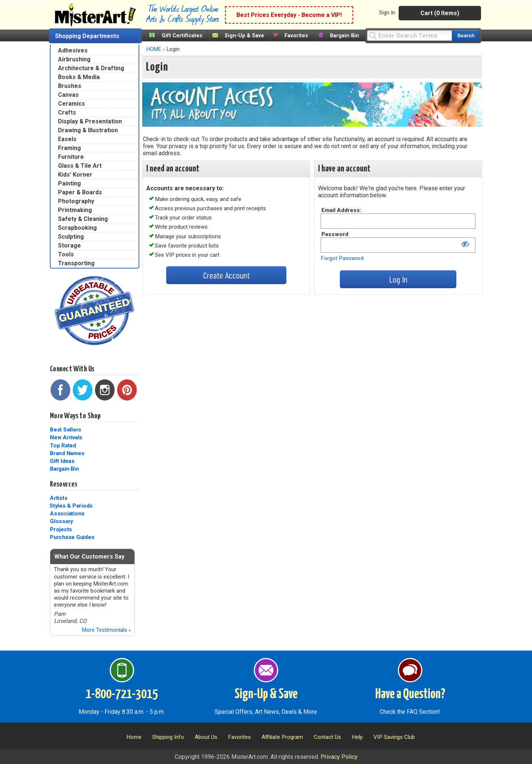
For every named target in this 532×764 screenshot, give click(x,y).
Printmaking (75, 210)
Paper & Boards (80, 192)
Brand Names (67, 453)
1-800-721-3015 (122, 695)
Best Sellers (66, 430)
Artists (59, 498)
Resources (64, 484)
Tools (66, 254)
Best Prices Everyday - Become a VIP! (289, 15)
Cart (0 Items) (440, 13)
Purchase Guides (72, 537)
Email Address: (341, 210)
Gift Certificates (182, 36)
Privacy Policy (339, 757)
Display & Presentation (90, 121)
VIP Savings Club (394, 737)
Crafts (67, 112)
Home (134, 737)
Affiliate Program (282, 737)
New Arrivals (66, 437)
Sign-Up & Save (244, 36)
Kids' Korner (75, 175)
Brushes (70, 86)
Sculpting (71, 237)
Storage (69, 245)
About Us (206, 737)
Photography (76, 201)
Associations (67, 514)
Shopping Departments (87, 36)
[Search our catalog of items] (465, 36)
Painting (69, 183)
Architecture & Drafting (91, 68)
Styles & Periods (71, 506)
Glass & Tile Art (80, 166)
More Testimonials (106, 630)
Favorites (296, 36)
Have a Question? (410, 695)
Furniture (71, 157)
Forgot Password (342, 258)
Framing (69, 148)
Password (335, 234)
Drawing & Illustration (88, 130)
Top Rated (63, 446)
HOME (154, 49)
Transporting (76, 263)
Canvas (68, 95)
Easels (67, 139)
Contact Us (327, 737)
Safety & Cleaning (83, 219)
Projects (61, 529)
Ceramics (71, 104)
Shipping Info (168, 737)
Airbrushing (74, 59)
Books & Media (79, 77)
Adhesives (73, 50)
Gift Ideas (62, 461)
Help (357, 737)
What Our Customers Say (89, 557)
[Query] (409, 35)
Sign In (387, 13)
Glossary (62, 521)
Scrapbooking (77, 228)
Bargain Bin (345, 36)
